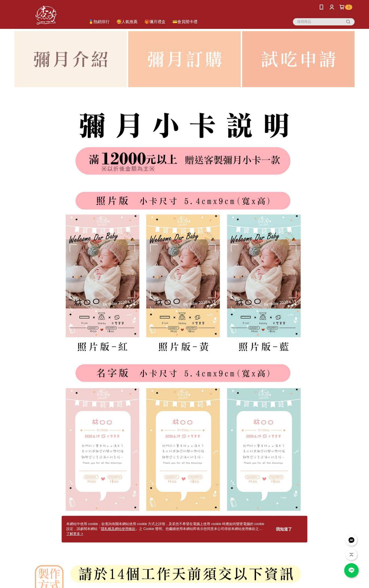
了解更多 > (75, 534)
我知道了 (284, 529)
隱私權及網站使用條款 (118, 529)
